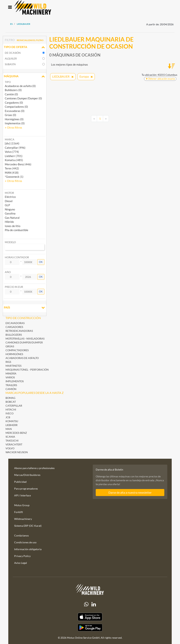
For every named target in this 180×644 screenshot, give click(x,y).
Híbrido (9, 222)
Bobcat (11, 402)
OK (41, 262)
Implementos (15, 381)
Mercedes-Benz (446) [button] (18, 164)
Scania (10, 437)
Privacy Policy (22, 556)
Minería (11, 373)
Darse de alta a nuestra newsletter (130, 492)
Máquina (25, 76)
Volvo (10, 448)
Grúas (10, 346)
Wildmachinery (23, 519)
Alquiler (11, 58)
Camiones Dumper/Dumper (24, 342)
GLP (7, 205)
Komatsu (12, 421)
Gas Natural (12, 218)
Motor (9, 193)
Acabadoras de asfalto (22, 358)
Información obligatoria (28, 549)
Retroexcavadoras (19, 331)
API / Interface (22, 495)
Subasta (10, 64)
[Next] (106, 119)
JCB (8, 417)
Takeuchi (12, 441)
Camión (11, 389)
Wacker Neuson (17, 452)
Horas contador (17, 257)
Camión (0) (11, 94)
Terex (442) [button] (12, 168)
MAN (9, 429)
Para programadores (26, 489)
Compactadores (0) (16, 107)
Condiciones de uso (25, 542)
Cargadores (14, 327)
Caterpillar (14, 406)
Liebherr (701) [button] (14, 156)
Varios (10, 377)
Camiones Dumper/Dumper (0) (23, 98)
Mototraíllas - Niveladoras (25, 339)
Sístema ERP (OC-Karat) (28, 526)
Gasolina (10, 213)
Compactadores (17, 350)
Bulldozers (14, 335)
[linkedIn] (94, 604)
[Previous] (94, 119)
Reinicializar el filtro (30, 40)
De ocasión (13, 53)
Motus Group (22, 505)
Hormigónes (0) (14, 119)
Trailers (11, 385)
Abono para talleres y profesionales (34, 468)
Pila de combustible (17, 230)
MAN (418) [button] (12, 173)
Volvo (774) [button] (12, 152)
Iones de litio (13, 226)
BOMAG (10, 398)
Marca (10, 139)
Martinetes (13, 366)
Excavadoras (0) (15, 111)
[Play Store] (90, 628)
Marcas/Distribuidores (27, 475)
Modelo (10, 242)
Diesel (9, 201)
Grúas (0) (11, 115)
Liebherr (12, 425)
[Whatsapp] (86, 604)
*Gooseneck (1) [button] (14, 177)
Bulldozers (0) (13, 90)
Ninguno (10, 209)
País (25, 308)
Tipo (8, 82)
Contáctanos (21, 535)
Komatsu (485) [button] (14, 160)
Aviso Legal (21, 563)
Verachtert (14, 444)
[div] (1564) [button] (12, 143)
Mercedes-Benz (16, 433)
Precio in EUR (14, 287)
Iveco (9, 413)
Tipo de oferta (25, 47)
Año (8, 272)
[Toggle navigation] (10, 7)
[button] (13, 127)
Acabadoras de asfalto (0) (20, 86)
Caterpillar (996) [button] (15, 148)
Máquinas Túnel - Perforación (27, 370)
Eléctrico (10, 197)
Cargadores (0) (14, 103)
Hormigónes (14, 354)
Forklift (19, 512)
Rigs (8, 362)
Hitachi (11, 409)
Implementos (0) (15, 123)
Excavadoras (15, 323)
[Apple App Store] (90, 617)
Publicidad (20, 482)
